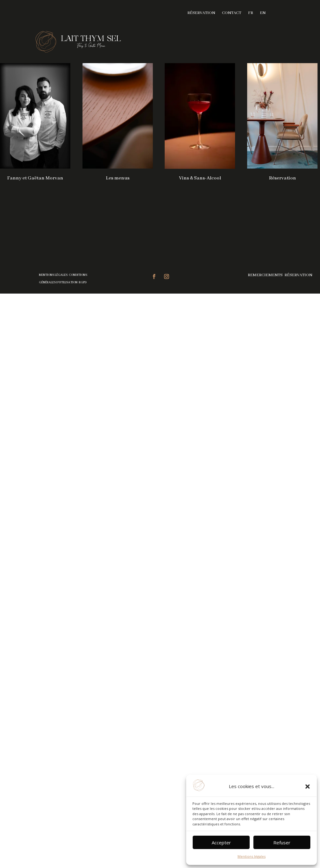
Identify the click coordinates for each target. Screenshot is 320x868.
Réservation (201, 13)
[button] (308, 787)
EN (263, 13)
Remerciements (266, 275)
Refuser (282, 842)
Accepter (221, 842)
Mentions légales (252, 856)
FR (251, 13)
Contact (232, 13)
